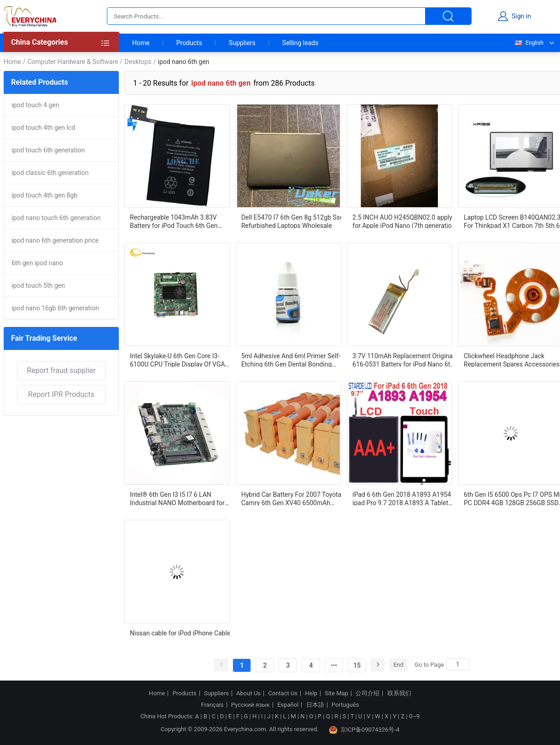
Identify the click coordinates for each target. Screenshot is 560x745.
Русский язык (251, 705)
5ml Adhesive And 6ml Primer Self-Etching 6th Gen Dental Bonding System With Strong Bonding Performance (291, 360)
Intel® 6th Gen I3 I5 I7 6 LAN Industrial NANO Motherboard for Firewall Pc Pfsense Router (177, 498)
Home (141, 43)
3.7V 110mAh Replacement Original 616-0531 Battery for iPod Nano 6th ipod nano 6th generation (403, 360)
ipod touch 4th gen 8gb (44, 195)
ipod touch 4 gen (35, 105)
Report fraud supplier (61, 370)
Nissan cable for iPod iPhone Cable (180, 633)
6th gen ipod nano (37, 263)
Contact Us (283, 693)
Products (189, 43)
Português (345, 705)
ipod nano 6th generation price (55, 240)
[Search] (458, 664)
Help (311, 693)
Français (212, 705)
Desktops (138, 62)
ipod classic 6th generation (50, 173)
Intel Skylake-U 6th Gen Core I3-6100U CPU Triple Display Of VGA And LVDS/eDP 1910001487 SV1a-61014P (179, 360)
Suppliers (242, 43)
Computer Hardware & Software (73, 62)
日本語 (315, 705)
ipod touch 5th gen (38, 285)
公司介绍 (367, 693)
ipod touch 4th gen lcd (43, 128)
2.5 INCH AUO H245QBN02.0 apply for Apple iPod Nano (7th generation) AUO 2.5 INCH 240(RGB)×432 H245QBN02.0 (405, 221)
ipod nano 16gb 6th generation (55, 308)
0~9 (414, 716)
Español (288, 705)
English (529, 43)
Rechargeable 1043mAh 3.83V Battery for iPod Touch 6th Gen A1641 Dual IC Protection (174, 221)
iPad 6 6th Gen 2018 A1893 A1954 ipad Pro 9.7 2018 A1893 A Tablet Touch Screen (402, 498)
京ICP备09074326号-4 (364, 730)
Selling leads (300, 43)
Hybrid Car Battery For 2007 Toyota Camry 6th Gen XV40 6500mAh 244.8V (292, 498)
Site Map (336, 693)
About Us (248, 693)
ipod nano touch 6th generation (56, 218)
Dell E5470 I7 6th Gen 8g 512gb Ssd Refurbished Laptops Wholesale (292, 221)
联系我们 (399, 693)
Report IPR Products (61, 394)
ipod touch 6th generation (48, 150)
